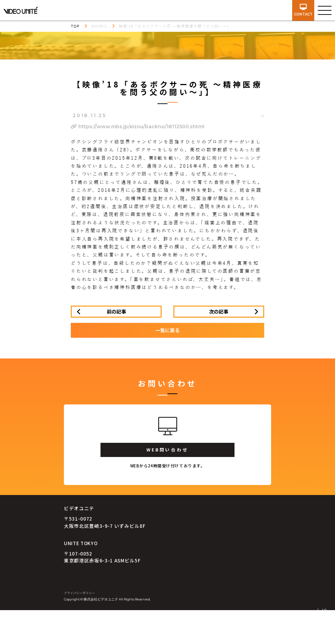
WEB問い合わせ (167, 450)
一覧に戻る (167, 330)
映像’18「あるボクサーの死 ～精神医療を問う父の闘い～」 (175, 26)
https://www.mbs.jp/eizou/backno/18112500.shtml (138, 127)
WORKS (99, 26)
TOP (75, 26)
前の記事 (116, 311)
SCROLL (324, 623)
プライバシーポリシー (79, 593)
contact (303, 10)
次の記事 (219, 311)
